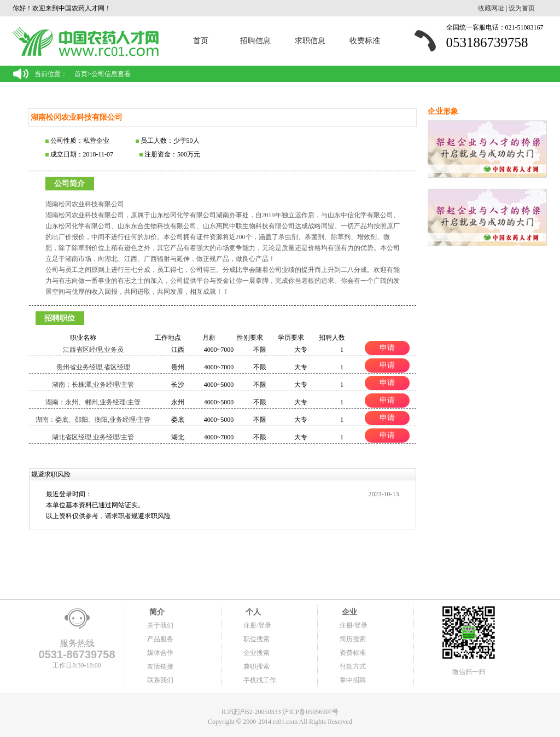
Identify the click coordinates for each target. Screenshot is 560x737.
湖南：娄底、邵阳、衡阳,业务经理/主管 (93, 420)
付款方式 (353, 666)
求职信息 (310, 41)
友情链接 (160, 666)
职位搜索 (256, 639)
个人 (252, 612)
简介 (156, 612)
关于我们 (160, 625)
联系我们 (160, 680)
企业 (348, 612)
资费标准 (353, 653)
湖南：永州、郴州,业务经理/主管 (93, 402)
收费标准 (365, 41)
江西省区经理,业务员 (93, 350)
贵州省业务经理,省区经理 (93, 367)
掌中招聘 (353, 680)
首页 (201, 41)
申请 (387, 347)
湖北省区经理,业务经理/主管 (93, 437)
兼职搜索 (256, 666)
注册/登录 (257, 625)
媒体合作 (160, 653)
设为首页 (522, 8)
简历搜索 (353, 639)
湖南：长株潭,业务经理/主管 (93, 385)
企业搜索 (256, 653)
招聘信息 (255, 41)
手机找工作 (260, 680)
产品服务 (160, 639)
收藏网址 (491, 8)
